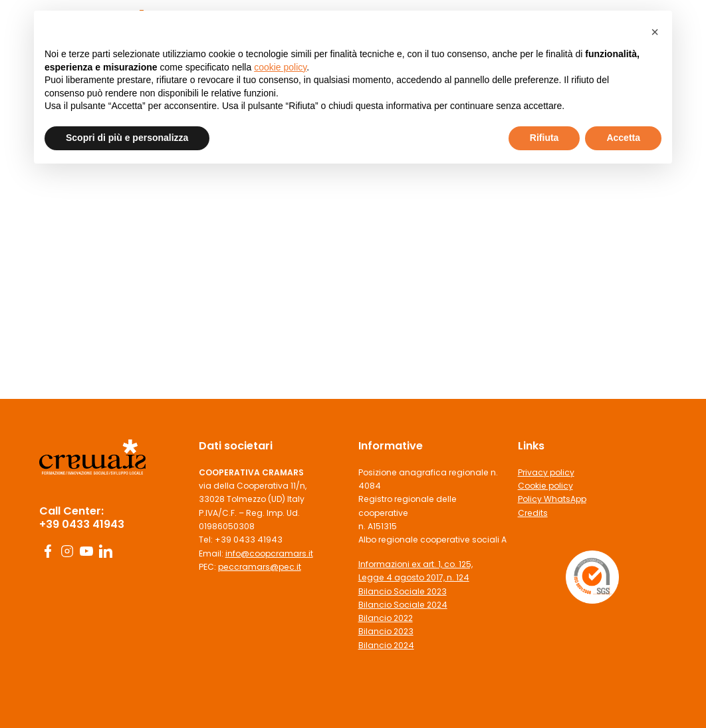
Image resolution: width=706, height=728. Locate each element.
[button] (655, 32)
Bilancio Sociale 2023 (403, 591)
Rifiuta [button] (544, 138)
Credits (533, 513)
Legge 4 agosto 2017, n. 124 (414, 577)
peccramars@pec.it (260, 567)
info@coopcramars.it (269, 553)
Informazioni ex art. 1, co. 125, (415, 564)
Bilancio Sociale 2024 (403, 605)
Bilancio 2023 (386, 631)
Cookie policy (545, 486)
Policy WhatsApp (552, 499)
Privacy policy (546, 472)
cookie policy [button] (280, 67)
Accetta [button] (623, 138)
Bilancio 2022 (386, 618)
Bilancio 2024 (386, 645)
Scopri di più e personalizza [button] (127, 138)
